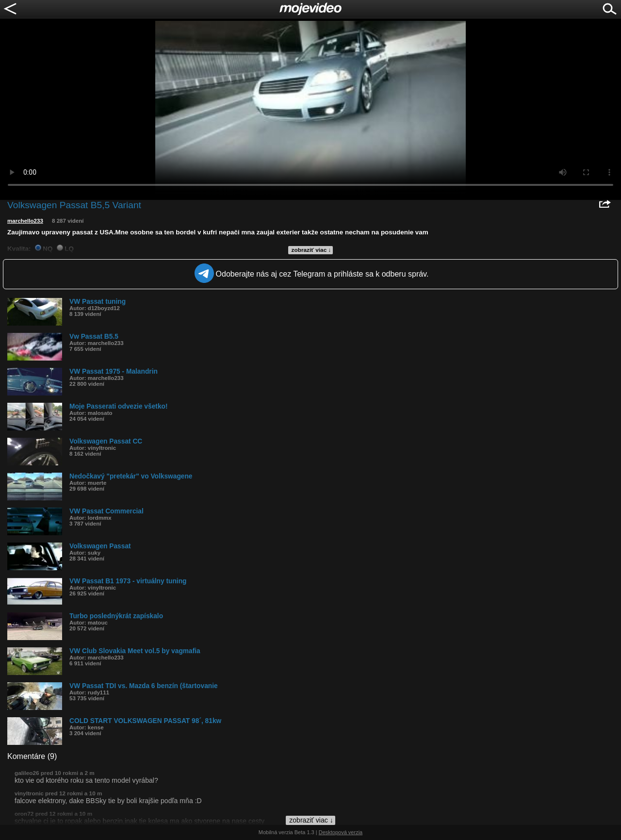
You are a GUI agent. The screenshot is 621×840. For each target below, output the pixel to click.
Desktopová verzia (341, 832)
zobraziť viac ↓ (311, 250)
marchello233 (25, 221)
